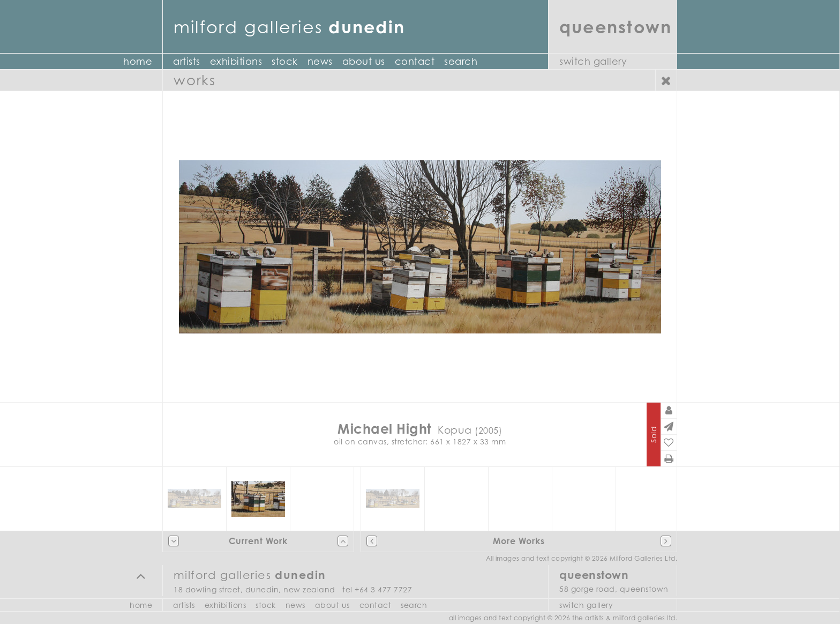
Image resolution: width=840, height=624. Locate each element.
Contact (415, 61)
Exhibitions (236, 61)
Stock (285, 61)
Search (461, 61)
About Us (364, 61)
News (320, 61)
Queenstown (616, 27)
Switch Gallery (593, 61)
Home (138, 61)
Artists (187, 61)
